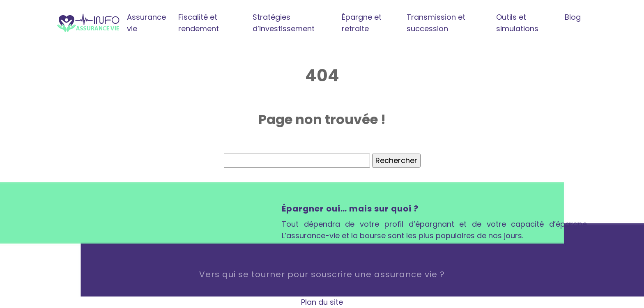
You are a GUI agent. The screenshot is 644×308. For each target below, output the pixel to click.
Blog (573, 17)
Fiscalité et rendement (199, 23)
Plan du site (322, 302)
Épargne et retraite (362, 23)
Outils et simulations (517, 23)
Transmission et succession (436, 23)
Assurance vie (146, 23)
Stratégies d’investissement (284, 23)
